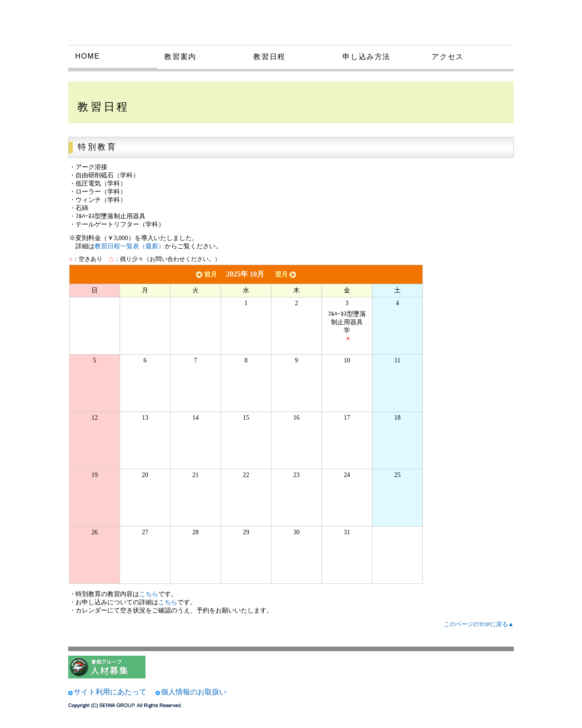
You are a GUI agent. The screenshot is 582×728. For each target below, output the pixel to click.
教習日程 (269, 57)
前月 (206, 274)
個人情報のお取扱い (194, 692)
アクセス (447, 57)
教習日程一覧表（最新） (130, 246)
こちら (149, 594)
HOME (87, 56)
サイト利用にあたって (110, 692)
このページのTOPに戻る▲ (479, 624)
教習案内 (180, 57)
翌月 (286, 274)
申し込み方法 (366, 57)
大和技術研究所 (134, 22)
